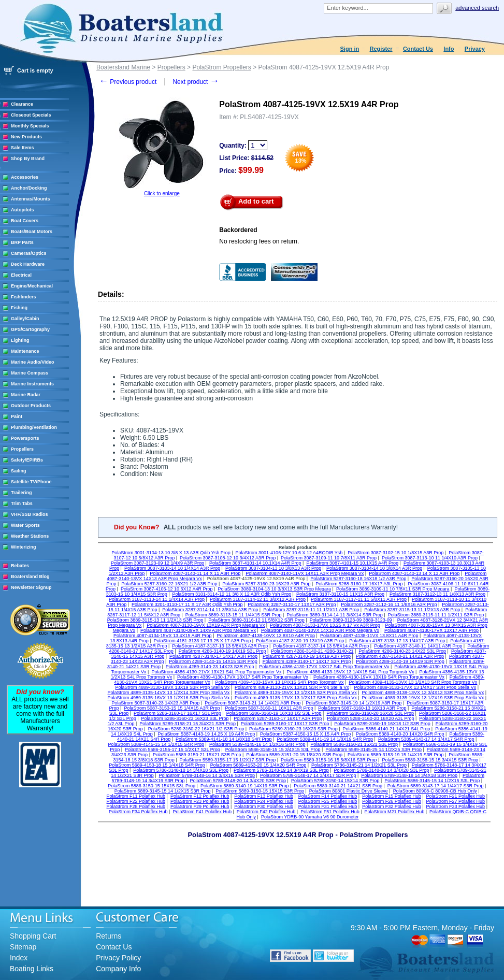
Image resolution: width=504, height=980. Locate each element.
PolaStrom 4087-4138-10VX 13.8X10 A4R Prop (266, 636)
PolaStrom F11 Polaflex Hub (136, 796)
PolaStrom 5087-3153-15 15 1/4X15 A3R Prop (172, 708)
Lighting (20, 340)
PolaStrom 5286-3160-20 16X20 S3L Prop (370, 713)
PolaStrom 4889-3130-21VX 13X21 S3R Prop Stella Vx (292, 687)
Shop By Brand (28, 158)
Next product (196, 82)
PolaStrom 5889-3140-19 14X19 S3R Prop (245, 786)
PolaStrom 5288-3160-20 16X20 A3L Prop (370, 718)
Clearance (22, 104)
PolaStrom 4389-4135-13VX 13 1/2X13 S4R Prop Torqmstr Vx (413, 682)
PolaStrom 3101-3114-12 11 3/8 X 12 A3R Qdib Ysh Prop (232, 594)
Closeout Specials (31, 115)
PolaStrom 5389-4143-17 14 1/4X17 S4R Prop (426, 739)
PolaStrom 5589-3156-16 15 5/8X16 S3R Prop (329, 760)
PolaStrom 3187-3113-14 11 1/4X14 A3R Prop (157, 599)
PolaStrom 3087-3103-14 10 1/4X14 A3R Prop (172, 568)
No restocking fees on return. (259, 241)
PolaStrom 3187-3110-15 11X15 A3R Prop (340, 594)
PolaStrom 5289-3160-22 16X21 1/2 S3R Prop (196, 729)
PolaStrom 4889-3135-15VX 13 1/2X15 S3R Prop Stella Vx (296, 693)
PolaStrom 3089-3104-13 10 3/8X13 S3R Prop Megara (274, 589)
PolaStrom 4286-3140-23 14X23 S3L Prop (402, 651)
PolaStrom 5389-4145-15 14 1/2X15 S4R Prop (156, 744)
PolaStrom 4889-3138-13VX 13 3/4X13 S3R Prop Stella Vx (423, 693)
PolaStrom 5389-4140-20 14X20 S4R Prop (400, 734)
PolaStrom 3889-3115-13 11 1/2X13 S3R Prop (155, 620)
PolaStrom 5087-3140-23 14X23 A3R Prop (155, 703)
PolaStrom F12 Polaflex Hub (200, 796)
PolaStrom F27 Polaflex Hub (456, 801)
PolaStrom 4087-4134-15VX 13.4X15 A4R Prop (163, 636)
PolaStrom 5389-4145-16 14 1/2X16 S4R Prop (257, 744)
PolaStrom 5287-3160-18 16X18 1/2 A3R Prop (358, 579)
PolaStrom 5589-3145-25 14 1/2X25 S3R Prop (373, 750)
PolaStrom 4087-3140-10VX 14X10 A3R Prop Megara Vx (320, 630)
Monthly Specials (30, 126)
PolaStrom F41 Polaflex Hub (202, 812)
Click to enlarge (162, 193)
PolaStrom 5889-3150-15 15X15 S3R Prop (260, 791)
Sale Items (23, 148)
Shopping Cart (33, 936)
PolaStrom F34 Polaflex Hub (138, 812)
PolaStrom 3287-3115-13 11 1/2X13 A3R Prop (412, 610)
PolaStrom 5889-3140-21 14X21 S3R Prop (338, 786)
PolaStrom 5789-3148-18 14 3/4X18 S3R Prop (409, 775)
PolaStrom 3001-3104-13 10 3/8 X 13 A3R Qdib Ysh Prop (171, 553)
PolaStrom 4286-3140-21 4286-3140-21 (312, 651)
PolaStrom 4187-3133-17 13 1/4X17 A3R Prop (397, 641)
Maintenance (25, 351)
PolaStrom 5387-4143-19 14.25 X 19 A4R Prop (207, 734)
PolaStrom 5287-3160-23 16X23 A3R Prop (266, 584)
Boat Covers (25, 221)
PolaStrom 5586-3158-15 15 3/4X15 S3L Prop (273, 750)
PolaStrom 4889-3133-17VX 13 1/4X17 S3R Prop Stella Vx (415, 687)
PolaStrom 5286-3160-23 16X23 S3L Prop (185, 718)
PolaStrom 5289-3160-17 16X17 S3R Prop (285, 724)
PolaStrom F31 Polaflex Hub (328, 806)
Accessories (25, 177)
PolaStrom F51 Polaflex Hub (330, 812)
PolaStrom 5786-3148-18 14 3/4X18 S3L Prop (181, 770)
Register (381, 49)
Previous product (128, 82)
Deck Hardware (28, 264)
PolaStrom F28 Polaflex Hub (136, 806)
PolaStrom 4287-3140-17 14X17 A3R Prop (213, 656)
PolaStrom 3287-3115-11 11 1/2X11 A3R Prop (311, 610)
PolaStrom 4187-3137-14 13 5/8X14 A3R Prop (321, 646)
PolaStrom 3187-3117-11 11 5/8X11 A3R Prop (359, 599)
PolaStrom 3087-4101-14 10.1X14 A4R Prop (255, 563)
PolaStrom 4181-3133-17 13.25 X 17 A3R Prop (203, 641)
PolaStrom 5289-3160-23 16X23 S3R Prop (293, 729)
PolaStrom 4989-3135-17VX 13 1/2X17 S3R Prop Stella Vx (296, 698)
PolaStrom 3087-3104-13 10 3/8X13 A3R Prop (273, 568)
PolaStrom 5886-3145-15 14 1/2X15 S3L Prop (432, 781)
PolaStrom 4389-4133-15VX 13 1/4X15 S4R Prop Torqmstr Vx (280, 682)
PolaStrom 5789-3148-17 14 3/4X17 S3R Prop (308, 775)
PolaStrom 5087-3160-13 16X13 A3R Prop (362, 708)
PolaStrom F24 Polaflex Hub (264, 801)
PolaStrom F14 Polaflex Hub (328, 796)
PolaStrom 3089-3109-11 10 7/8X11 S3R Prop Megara (393, 589)
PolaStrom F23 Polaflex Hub (200, 801)
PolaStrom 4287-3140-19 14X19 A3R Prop (307, 656)
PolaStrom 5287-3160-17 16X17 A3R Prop (278, 718)
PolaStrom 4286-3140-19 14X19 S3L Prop (222, 651)
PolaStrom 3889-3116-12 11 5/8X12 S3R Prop (256, 620)
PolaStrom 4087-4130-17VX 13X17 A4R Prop (431, 630)
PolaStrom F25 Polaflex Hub (328, 801)
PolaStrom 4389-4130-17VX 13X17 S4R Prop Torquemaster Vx (243, 677)
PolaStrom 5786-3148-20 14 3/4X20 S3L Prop (382, 770)
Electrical (21, 275)
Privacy (475, 49)
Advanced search (477, 8)
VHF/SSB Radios (30, 514)
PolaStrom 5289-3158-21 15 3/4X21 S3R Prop (188, 724)
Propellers (22, 449)
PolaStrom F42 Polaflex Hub (266, 812)
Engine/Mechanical (32, 286)
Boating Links (32, 969)
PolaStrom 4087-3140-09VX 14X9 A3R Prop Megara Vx (198, 630)
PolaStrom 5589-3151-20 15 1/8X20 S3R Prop (294, 755)
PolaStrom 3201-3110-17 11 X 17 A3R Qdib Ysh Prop (187, 604)
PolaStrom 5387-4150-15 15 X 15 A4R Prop (305, 734)
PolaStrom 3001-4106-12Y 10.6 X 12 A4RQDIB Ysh (289, 553)
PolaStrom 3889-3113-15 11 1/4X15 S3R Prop (234, 615)
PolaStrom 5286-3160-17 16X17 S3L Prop (177, 713)
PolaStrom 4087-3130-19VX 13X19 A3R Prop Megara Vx (206, 625)
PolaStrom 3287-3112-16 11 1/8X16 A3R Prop (389, 604)
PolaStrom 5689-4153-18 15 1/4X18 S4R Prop (157, 765)
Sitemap (23, 947)
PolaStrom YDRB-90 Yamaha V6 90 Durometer (310, 817)
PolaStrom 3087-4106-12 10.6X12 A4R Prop (167, 589)
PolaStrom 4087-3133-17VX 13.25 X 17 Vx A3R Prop (325, 625)
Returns (109, 936)
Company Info (118, 969)
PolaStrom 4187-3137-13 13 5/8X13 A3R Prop (220, 646)
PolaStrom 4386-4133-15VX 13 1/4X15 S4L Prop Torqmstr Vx (350, 672)
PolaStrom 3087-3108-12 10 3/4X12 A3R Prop (228, 558)
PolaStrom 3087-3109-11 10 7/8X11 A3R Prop (329, 558)
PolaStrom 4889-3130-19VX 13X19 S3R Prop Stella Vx (173, 687)
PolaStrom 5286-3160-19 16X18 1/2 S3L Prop (274, 713)
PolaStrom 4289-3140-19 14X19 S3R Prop (400, 661)
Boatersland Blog (30, 577)
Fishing (19, 308)
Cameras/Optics (29, 253)
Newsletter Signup (31, 587)
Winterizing (23, 547)
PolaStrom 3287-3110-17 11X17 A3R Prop (292, 604)
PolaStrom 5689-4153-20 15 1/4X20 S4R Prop (258, 765)
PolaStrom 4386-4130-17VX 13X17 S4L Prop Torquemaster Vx (324, 667)
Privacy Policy (118, 958)
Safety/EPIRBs (27, 460)
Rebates (20, 566)
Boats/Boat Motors (32, 232)
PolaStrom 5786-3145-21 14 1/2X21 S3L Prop (359, 765)
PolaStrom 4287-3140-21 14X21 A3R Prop (400, 656)
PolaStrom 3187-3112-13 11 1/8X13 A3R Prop (437, 594)
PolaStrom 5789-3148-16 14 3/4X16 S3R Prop (207, 775)
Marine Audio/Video (33, 362)
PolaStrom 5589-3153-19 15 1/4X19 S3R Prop (396, 755)
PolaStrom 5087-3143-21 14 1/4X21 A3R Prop (253, 703)
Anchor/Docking (29, 188)
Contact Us (418, 49)
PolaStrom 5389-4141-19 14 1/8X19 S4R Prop (325, 739)
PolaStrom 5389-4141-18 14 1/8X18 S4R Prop (224, 739)
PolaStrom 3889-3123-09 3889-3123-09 (351, 620)
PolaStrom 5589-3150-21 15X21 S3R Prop (197, 755)
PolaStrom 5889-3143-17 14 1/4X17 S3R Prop (436, 786)
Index (19, 958)
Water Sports (25, 525)
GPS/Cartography (30, 329)
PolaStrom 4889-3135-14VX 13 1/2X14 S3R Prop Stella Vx (169, 693)
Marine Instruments (32, 384)
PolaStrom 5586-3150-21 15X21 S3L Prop (354, 744)
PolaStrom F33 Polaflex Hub (456, 806)
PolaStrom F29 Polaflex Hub (200, 806)
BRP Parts (22, 242)
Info (449, 49)
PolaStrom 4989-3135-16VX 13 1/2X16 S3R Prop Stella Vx (169, 698)
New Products (26, 137)
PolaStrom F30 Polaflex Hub (264, 806)
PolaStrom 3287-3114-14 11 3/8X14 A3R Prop (210, 610)
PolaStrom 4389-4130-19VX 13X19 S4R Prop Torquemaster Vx (379, 677)
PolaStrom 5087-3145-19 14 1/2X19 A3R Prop (354, 703)
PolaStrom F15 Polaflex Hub (392, 796)
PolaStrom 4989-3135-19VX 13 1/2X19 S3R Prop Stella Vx (423, 698)
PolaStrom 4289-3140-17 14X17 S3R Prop (307, 661)
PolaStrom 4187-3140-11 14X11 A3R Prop (418, 646)
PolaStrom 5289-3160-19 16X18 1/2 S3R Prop (382, 724)
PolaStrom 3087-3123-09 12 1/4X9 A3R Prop (157, 563)
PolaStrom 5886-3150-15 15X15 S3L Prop (152, 786)
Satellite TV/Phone (31, 482)
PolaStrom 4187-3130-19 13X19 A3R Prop (300, 641)
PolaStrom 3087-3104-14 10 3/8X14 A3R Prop (374, 568)
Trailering (21, 493)
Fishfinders (24, 297)
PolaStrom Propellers (221, 67)
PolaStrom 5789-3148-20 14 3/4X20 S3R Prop (238, 781)
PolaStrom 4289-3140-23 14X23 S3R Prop (210, 667)
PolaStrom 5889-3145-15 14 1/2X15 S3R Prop (163, 791)
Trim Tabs (22, 503)
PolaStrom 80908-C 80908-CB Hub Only (435, 791)
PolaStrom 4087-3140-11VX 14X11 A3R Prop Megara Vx (305, 573)
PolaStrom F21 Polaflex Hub (456, 796)
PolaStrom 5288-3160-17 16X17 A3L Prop (359, 584)
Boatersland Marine (123, 67)
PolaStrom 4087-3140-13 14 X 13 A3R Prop (414, 573)
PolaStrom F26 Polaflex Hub (392, 801)
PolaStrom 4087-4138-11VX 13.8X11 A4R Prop (369, 636)
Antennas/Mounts (31, 199)
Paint (17, 416)
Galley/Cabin (25, 319)
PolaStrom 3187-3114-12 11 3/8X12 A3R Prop (258, 599)
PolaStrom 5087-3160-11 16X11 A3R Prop (269, 708)
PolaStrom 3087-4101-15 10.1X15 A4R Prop (352, 563)
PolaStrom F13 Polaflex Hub (264, 796)
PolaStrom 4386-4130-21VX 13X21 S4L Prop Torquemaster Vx (216, 672)
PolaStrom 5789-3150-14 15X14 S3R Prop (335, 781)
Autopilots (23, 210)
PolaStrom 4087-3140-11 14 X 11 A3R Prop (195, 573)
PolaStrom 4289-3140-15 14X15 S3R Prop (213, 661)
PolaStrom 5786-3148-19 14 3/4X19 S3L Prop (281, 770)
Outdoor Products (31, 406)
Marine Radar (26, 395)
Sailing (19, 471)
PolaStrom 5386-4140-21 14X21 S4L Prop (387, 729)
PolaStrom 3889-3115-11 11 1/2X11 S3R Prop (436, 615)
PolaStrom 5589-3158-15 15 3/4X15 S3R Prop (430, 760)
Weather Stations (30, 536)
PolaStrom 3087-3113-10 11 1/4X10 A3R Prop (430, 558)
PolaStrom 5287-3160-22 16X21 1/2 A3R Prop (169, 584)
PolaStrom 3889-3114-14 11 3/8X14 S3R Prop (335, 615)
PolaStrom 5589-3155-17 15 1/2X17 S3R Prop (228, 760)
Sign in (350, 49)
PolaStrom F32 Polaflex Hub (392, 806)
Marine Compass (30, 373)
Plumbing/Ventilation (34, 427)
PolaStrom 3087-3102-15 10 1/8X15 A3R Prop (395, 553)
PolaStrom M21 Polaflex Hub (395, 812)
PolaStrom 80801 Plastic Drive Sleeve (349, 791)
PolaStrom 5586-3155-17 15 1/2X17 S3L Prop (172, 750)
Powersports (25, 438)
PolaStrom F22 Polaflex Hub (136, 801)
